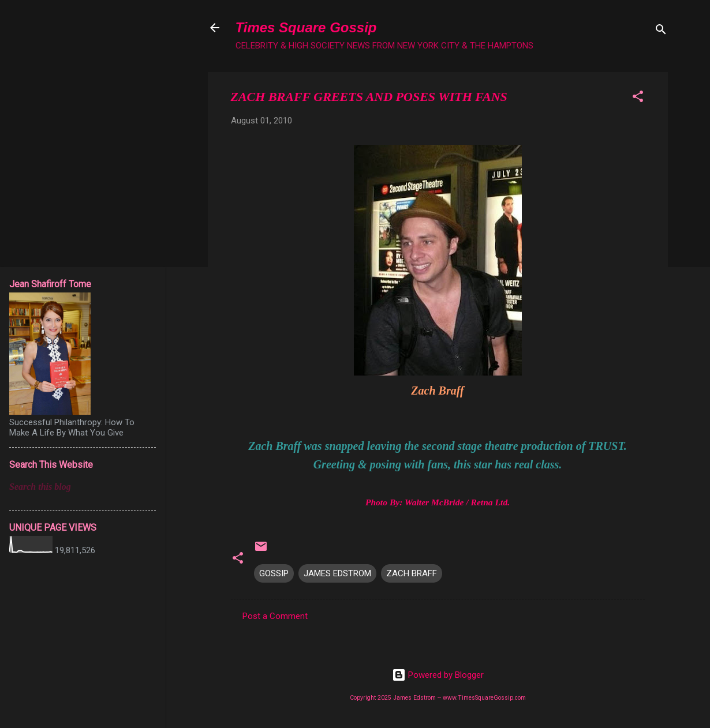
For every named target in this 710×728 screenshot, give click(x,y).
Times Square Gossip (306, 27)
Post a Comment (275, 616)
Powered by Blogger (438, 675)
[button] (638, 98)
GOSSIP (274, 573)
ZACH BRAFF (412, 573)
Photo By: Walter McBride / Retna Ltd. (438, 502)
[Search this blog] (83, 487)
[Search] (661, 31)
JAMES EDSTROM (337, 573)
